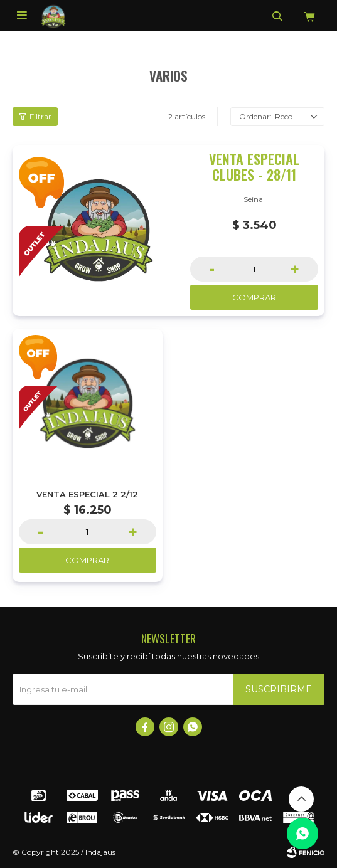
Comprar (254, 297)
